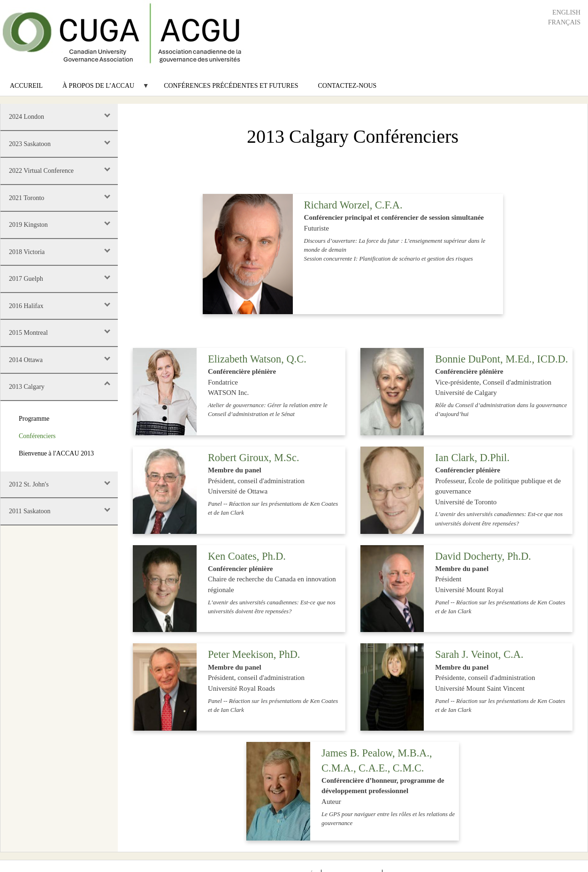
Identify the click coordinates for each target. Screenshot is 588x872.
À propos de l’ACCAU (101, 89)
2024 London (27, 117)
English (566, 12)
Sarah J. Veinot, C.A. (479, 654)
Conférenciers (37, 436)
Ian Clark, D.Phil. (472, 458)
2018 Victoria (27, 252)
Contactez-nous (347, 86)
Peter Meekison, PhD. (254, 654)
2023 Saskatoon (30, 144)
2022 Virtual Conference (41, 171)
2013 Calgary (27, 387)
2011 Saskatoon (30, 511)
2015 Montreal (28, 333)
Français (564, 22)
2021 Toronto (27, 198)
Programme (34, 419)
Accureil (26, 86)
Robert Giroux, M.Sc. (254, 458)
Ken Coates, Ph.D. (247, 556)
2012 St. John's (29, 484)
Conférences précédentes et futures (231, 86)
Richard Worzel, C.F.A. (353, 205)
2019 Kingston (28, 225)
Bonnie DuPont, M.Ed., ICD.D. (501, 359)
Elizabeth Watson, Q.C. (257, 359)
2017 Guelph (26, 279)
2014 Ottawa (26, 360)
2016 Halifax (26, 306)
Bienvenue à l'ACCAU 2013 (56, 453)
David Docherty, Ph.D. (483, 556)
